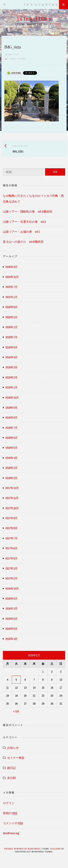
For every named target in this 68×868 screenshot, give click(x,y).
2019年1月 (12, 387)
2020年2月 (12, 317)
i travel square (16, 59)
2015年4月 (12, 639)
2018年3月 (12, 468)
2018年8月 (12, 417)
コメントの (13, 823)
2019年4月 (12, 357)
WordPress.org (11, 833)
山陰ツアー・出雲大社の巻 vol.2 (24, 222)
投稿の (10, 813)
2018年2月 (12, 478)
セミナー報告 (16, 758)
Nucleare (56, 849)
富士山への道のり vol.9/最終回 (23, 242)
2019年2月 (12, 377)
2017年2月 (12, 578)
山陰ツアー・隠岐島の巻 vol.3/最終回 (28, 211)
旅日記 (11, 768)
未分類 (11, 778)
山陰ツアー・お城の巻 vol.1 (21, 232)
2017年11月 (12, 498)
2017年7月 (12, 538)
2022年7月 (12, 287)
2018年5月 (12, 448)
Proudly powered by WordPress (22, 849)
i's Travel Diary (34, 19)
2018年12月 (12, 398)
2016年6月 (12, 598)
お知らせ (13, 748)
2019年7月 (12, 337)
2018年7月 (12, 428)
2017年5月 (12, 558)
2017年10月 (12, 508)
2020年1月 (12, 327)
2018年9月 (12, 407)
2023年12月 (12, 277)
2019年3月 (12, 367)
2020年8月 (12, 307)
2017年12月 (12, 488)
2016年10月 (12, 588)
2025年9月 (12, 267)
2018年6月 (12, 438)
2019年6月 (12, 347)
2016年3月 (12, 608)
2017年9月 (12, 518)
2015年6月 (12, 619)
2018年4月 (12, 458)
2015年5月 (12, 629)
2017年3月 (12, 568)
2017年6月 (12, 548)
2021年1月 (12, 297)
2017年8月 (12, 528)
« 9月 (16, 711)
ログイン (9, 803)
